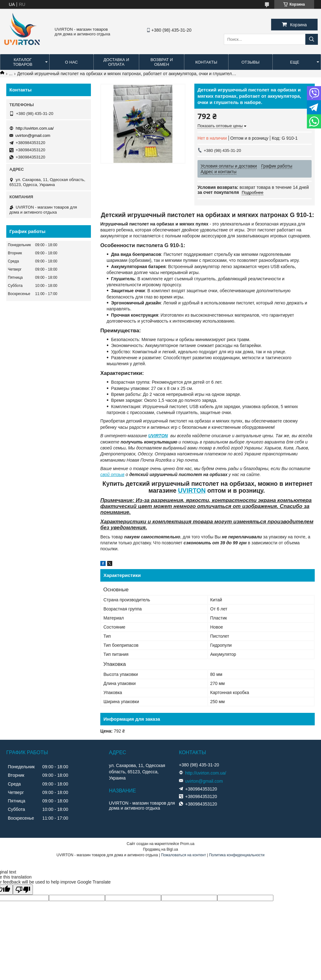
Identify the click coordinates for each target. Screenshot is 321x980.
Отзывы (250, 62)
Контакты (206, 62)
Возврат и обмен (162, 62)
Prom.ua (187, 844)
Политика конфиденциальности (237, 855)
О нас (71, 62)
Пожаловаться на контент (184, 855)
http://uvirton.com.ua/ (35, 128)
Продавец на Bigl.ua (160, 849)
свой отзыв (112, 474)
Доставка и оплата (116, 62)
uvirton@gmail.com (33, 135)
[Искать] (312, 39)
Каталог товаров (23, 62)
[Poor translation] (23, 890)
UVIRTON (158, 436)
